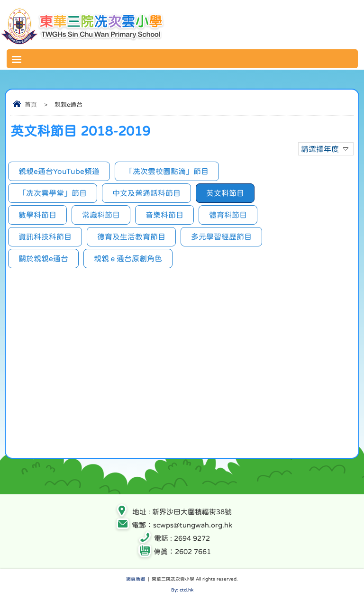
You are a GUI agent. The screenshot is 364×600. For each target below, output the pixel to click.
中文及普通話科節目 (146, 193)
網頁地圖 (136, 579)
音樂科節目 (164, 215)
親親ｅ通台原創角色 (128, 258)
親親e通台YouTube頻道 (59, 171)
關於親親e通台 (43, 258)
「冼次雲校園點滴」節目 (167, 171)
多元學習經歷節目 (221, 236)
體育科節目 (228, 215)
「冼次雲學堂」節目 (53, 193)
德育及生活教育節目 (131, 236)
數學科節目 (37, 215)
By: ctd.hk (182, 590)
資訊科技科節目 (45, 236)
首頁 (31, 105)
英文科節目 (225, 193)
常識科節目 (101, 215)
